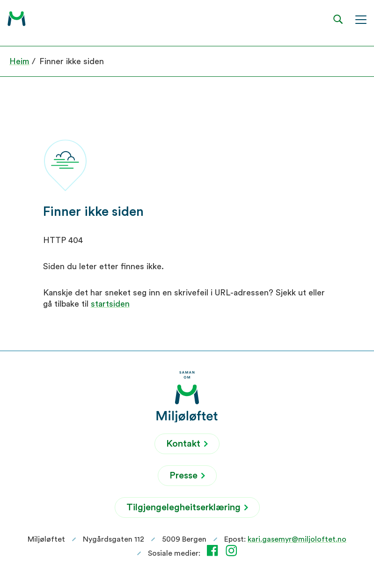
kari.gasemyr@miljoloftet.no (297, 539)
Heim (19, 61)
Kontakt (187, 444)
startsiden (110, 304)
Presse (187, 476)
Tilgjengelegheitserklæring (187, 507)
